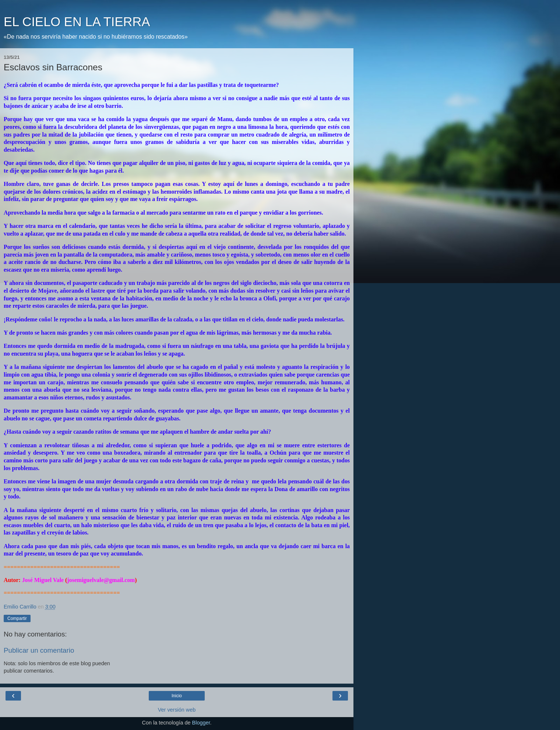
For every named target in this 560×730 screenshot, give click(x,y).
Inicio (177, 696)
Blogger (201, 723)
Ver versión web (177, 710)
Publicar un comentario (39, 650)
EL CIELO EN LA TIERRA (77, 22)
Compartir (17, 618)
